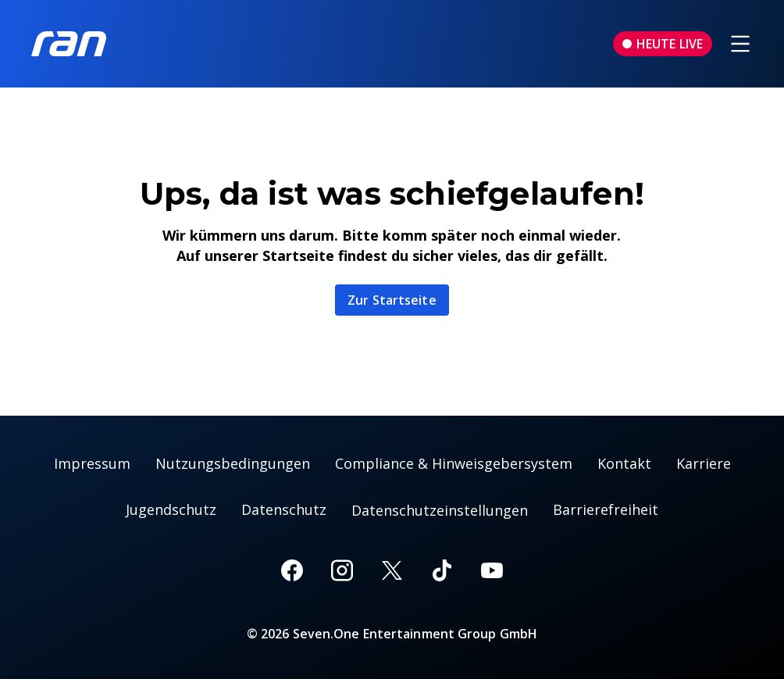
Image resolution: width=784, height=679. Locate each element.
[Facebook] (292, 570)
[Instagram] (342, 570)
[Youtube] (492, 570)
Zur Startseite (392, 300)
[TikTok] (442, 570)
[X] (392, 570)
